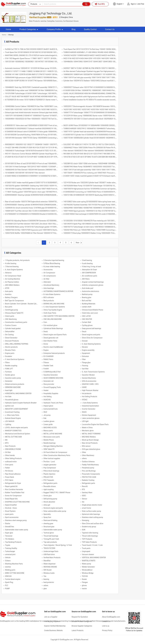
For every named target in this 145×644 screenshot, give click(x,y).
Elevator (85, 347)
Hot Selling (48, 397)
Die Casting (9, 335)
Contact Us (110, 29)
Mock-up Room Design (90, 440)
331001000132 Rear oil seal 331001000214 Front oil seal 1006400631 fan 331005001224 (38, 164)
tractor (84, 589)
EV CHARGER (49, 356)
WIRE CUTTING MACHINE (15, 573)
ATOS (7, 288)
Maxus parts (48, 431)
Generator (9, 381)
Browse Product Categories (82, 621)
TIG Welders (10, 539)
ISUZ (45, 412)
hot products (87, 393)
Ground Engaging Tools (52, 387)
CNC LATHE (86, 316)
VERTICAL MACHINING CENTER (94, 558)
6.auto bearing (87, 263)
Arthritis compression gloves (93, 285)
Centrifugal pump (12, 310)
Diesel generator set (51, 338)
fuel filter (85, 369)
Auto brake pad (88, 288)
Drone (46, 344)
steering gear (48, 523)
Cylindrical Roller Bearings (53, 328)
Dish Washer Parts (50, 341)
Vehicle (8, 558)
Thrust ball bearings (51, 536)
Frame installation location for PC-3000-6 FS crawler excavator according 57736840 (94, 100)
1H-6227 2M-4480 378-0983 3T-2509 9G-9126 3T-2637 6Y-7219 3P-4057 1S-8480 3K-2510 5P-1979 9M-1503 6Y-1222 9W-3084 (52, 148)
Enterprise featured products (54, 353)
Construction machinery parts (16, 322)
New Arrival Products (90, 443)
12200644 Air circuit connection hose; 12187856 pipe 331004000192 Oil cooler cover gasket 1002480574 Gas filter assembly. (52, 208)
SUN (84, 530)
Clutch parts (10, 316)
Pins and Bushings (89, 471)
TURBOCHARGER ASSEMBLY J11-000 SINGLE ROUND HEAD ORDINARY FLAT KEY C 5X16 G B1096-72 (101, 52)
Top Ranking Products (13, 542)
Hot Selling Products (90, 397)
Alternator (47, 282)
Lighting (8, 424)
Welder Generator (88, 567)
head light (9, 390)
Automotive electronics (91, 291)
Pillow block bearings (51, 471)
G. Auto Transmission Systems (93, 372)
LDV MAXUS (10, 421)
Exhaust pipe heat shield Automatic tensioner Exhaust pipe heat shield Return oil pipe (37, 113)
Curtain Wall (86, 322)
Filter (84, 359)
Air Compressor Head (13, 276)
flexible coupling (11, 366)
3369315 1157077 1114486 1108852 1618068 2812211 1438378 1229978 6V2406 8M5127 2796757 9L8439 (46, 71)
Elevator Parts (10, 350)
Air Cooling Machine (13, 279)
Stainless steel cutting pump (92, 517)
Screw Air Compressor (13, 496)
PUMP (7, 589)
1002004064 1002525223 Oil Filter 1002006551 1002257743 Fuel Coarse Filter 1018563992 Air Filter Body (45, 119)
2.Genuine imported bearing (54, 260)
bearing (46, 579)
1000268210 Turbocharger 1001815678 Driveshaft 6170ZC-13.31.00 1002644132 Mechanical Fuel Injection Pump (47, 151)
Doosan (85, 341)
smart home (87, 508)
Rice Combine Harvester (14, 489)
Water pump (87, 564)
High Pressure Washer (90, 390)
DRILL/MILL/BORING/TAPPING (17, 344)
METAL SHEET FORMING (91, 434)
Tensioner (9, 536)
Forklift (46, 369)
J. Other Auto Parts (12, 415)
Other (84, 452)
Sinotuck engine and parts (53, 508)
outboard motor (11, 462)
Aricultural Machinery (51, 285)
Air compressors (50, 276)
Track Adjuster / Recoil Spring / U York (58, 545)
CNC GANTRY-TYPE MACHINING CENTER (59, 316)
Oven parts (9, 465)
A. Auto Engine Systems (14, 270)
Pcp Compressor (50, 468)
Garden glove (10, 375)
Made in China (87, 428)
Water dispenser (50, 564)
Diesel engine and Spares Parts (55, 335)
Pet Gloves (9, 471)
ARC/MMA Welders (12, 285)
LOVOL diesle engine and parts (16, 428)
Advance (8, 273)
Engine (46, 350)
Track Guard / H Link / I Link (92, 545)
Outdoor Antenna (88, 462)
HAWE (84, 387)
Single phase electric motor (92, 505)
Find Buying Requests (52, 621)
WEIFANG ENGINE (50, 567)
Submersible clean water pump (17, 530)
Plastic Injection (49, 474)
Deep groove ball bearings (92, 328)
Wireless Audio (49, 573)
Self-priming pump (50, 499)
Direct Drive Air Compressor (92, 338)
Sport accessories (12, 517)
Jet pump (47, 415)
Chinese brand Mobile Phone (93, 310)
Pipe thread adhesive (13, 474)
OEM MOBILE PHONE (13, 449)
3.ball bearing (87, 260)
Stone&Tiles (10, 527)
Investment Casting (12, 412)
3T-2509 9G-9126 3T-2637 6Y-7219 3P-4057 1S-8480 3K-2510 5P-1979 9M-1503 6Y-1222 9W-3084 (41, 157)
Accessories (48, 270)
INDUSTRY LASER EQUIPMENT (17, 409)
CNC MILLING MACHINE (53, 319)
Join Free (141, 4)
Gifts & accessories (89, 381)
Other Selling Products (13, 458)
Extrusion (85, 356)
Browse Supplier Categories (82, 626)
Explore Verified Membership (55, 626)
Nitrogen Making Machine (53, 446)
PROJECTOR (48, 477)
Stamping (86, 520)
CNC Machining (11, 319)
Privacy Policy (107, 630)
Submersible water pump (53, 530)
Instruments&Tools (51, 409)
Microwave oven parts (52, 437)
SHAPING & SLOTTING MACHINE (17, 502)
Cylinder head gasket (13, 328)
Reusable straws (50, 486)
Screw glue (48, 496)
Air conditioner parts (90, 276)
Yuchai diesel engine (13, 579)
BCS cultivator (49, 297)
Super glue (9, 533)
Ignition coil (9, 406)
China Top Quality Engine (53, 310)
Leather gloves (49, 421)
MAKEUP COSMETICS (13, 431)
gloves (84, 585)
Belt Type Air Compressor (15, 301)
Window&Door (87, 570)
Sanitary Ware (87, 493)
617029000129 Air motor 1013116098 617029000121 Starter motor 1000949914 (35, 100)
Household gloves (12, 400)
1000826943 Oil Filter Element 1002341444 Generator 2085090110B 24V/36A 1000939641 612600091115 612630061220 (51, 170)
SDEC (84, 496)
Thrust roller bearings (90, 536)
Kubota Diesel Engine (13, 418)
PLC (7, 585)
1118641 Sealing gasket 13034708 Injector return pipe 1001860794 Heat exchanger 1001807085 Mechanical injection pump (51, 192)
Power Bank (10, 477)
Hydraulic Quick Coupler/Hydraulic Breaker (21, 403)
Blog (74, 29)
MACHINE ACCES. (50, 428)
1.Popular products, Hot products (17, 260)
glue (45, 589)
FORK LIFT (9, 369)
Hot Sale (8, 397)
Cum (45, 322)
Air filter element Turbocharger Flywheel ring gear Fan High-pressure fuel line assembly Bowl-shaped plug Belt (104, 71)
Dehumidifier (10, 332)
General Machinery (89, 378)
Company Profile (55, 29)
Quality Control (90, 29)
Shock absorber (49, 502)
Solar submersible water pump (55, 511)
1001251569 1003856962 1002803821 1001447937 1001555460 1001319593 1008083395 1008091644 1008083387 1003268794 (54, 62)
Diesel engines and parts (91, 335)
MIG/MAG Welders (89, 437)
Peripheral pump (88, 468)
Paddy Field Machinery (90, 465)
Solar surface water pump (92, 511)
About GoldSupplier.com (111, 617)
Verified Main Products (52, 558)
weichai (8, 567)
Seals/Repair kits (11, 499)
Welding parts (10, 570)
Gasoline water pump (13, 378)
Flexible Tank (48, 366)
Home (8, 29)
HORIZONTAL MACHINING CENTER (18, 393)
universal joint (10, 554)
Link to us (106, 626)
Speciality (47, 514)
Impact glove (48, 406)
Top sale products (50, 542)
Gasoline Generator (51, 375)
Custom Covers (11, 325)
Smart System (10, 511)
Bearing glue (87, 297)
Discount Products (12, 341)
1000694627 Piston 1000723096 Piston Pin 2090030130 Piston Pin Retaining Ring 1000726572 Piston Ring (103, 148)
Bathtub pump (87, 294)
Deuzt (84, 332)
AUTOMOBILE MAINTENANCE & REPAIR (58, 291)
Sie (83, 502)
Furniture (8, 372)
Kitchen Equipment (89, 415)
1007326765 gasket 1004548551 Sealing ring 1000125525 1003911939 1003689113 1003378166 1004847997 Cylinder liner (51, 186)
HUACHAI (47, 400)
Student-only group (89, 527)
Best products (49, 301)
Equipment (86, 353)
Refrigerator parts (88, 483)
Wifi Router (48, 570)
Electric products (11, 347)
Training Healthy (11, 548)
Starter (8, 523)
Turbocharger (10, 551)
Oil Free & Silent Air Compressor (55, 452)
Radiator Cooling (88, 480)
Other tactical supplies (52, 458)
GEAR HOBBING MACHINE (53, 378)
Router (84, 579)
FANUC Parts (48, 359)
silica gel (47, 505)
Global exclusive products (15, 384)
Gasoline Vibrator (88, 375)
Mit (6, 440)
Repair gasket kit (11, 486)
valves (46, 585)
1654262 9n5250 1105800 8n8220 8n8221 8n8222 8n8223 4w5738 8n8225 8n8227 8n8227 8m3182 (101, 55)
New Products (10, 446)
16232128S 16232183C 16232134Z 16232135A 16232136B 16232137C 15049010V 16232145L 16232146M (45, 109)
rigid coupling (49, 489)
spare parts (9, 514)
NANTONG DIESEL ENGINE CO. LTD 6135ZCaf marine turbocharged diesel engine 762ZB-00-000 (41, 55)
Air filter (46, 279)
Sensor (85, 499)
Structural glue (49, 527)
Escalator (9, 356)
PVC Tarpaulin (49, 480)
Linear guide (48, 424)
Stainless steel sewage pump (16, 520)
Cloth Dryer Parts (50, 313)
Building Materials (89, 304)
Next (78, 243)
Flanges (85, 582)
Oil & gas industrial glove (91, 449)
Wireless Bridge (88, 573)
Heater (46, 390)
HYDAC (85, 400)
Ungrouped (86, 551)
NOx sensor (86, 446)
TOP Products (87, 539)
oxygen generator (50, 465)
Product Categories (29, 29)
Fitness (46, 362)
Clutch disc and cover (90, 313)
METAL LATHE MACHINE (53, 434)
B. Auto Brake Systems (52, 294)
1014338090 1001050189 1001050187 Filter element (25, 173)
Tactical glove (49, 533)
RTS (83, 489)
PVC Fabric (9, 480)
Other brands (10, 455)
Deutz (46, 332)
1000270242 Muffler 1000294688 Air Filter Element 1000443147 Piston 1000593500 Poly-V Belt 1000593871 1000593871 (50, 233)
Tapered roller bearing (90, 533)
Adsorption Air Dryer (90, 270)
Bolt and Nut (87, 301)
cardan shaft (87, 307)
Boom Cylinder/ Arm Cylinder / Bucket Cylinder (22, 304)
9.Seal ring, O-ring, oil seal (91, 267)
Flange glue (86, 362)
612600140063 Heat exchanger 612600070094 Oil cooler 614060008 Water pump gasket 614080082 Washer (104, 214)
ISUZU (84, 412)
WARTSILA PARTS (89, 561)
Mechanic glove (88, 431)
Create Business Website (53, 630)
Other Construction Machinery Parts (57, 455)
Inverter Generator (89, 409)
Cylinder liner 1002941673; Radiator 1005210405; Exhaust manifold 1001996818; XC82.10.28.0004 (100, 81)
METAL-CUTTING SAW (13, 437)
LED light (85, 421)
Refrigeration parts (50, 483)
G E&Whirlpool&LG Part (52, 372)
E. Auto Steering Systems (91, 344)
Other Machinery (88, 455)
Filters (7, 362)
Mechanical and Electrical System (18, 434)
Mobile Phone (49, 440)
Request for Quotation (80, 617)
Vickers (8, 561)
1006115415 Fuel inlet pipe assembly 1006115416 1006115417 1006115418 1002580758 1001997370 (102, 170)
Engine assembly (88, 350)
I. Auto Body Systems (90, 403)
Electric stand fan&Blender (53, 347)
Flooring (85, 366)
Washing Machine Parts (14, 564)
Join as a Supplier (51, 617)
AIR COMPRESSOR (89, 273)
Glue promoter (49, 384)
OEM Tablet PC (49, 449)
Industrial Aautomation (90, 406)
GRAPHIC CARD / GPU (90, 384)
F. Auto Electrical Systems (15, 359)
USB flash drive (49, 554)
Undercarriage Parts (51, 551)
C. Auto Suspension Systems (54, 307)
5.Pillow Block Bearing (52, 263)
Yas (45, 576)
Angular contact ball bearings (93, 282)
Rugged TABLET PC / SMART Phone (57, 493)
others (84, 458)
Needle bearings (50, 443)
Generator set (49, 381)
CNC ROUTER (87, 319)
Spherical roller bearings (91, 514)
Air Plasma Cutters (12, 282)
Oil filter (8, 452)
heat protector (49, 582)
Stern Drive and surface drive (93, 523)
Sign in (133, 4)
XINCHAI (8, 576)
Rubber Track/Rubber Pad (15, 493)
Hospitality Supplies (51, 393)
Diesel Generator (11, 338)
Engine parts (10, 353)
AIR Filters (86, 279)
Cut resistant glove (50, 325)
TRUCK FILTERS (49, 548)
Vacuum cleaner (88, 554)
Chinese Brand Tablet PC (14, 313)
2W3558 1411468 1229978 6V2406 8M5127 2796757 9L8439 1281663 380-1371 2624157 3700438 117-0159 (46, 74)
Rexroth (85, 486)
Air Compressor (49, 273)
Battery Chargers (11, 297)
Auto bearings (49, 288)
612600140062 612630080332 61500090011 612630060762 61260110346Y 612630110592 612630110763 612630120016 (51, 176)
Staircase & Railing (50, 520)
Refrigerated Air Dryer (13, 483)
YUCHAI (85, 576)
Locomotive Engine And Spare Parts (95, 424)
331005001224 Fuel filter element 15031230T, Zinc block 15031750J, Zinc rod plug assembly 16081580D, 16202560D (49, 224)
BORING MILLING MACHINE (54, 304)
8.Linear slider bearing (52, 267)
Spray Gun (47, 517)
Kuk (45, 418)
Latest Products (78, 630)
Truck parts (86, 548)
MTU (7, 443)
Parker (8, 468)
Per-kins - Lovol (49, 462)
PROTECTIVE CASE (89, 477)
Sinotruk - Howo (11, 508)
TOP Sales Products (89, 542)
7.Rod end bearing (12, 267)
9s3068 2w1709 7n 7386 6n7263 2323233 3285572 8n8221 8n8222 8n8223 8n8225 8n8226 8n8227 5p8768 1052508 (49, 49)
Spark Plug (9, 582)
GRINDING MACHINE (13, 387)
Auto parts (9, 291)
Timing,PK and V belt (51, 539)
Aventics (8, 294)
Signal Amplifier (11, 505)
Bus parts (9, 307)
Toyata (8, 545)
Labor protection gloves (91, 418)
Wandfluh (47, 561)
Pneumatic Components (91, 474)
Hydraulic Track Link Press (53, 403)
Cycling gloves (87, 325)
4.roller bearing (11, 263)
